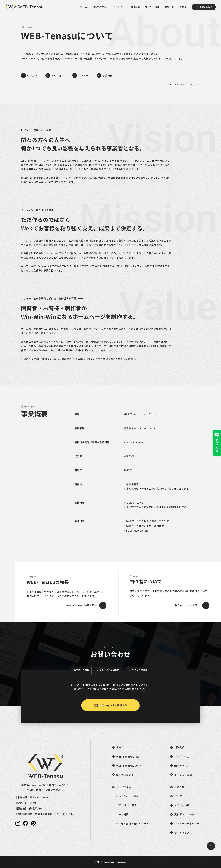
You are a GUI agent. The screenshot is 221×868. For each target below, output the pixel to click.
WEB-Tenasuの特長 (128, 756)
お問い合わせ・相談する (113, 705)
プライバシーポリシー (187, 823)
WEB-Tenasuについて (189, 84)
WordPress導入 (128, 805)
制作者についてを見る (187, 605)
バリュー (83, 75)
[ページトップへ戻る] (211, 846)
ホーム (83, 7)
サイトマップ (182, 833)
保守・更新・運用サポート (134, 823)
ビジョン (32, 75)
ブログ (183, 7)
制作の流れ (181, 766)
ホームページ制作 (128, 796)
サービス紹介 (124, 787)
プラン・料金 (152, 7)
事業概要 (108, 75)
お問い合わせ (206, 7)
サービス (119, 7)
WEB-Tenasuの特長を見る (82, 605)
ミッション (58, 75)
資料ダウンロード (184, 814)
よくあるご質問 (183, 775)
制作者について (125, 775)
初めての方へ (100, 7)
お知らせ (169, 7)
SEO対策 (124, 814)
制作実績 (135, 7)
